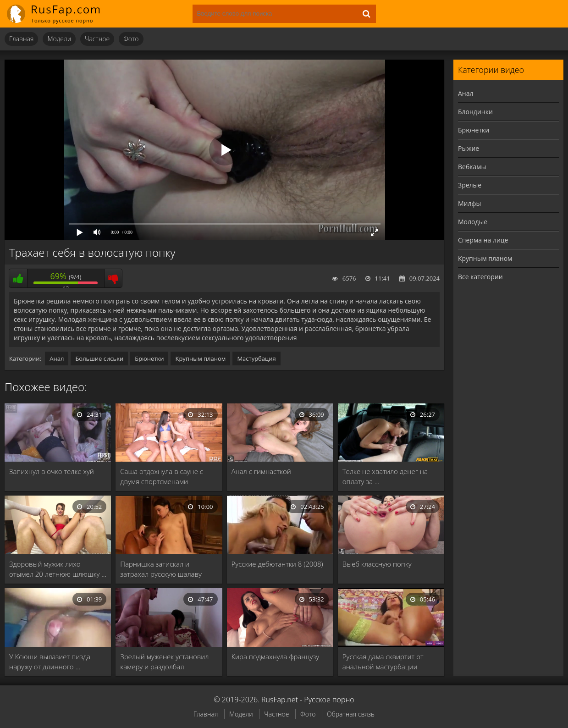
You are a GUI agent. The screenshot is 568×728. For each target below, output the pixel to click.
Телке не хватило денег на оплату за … (385, 476)
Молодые (473, 222)
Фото (131, 39)
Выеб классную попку (377, 564)
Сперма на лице (483, 240)
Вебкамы (472, 167)
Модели (59, 39)
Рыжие (469, 148)
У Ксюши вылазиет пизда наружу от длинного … (50, 662)
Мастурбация (256, 358)
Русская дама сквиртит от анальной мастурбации (383, 662)
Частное (97, 39)
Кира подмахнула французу (276, 656)
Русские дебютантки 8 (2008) (277, 564)
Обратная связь (351, 714)
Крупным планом (200, 358)
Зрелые (470, 185)
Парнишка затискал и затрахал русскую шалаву (161, 569)
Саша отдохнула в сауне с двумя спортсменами (162, 476)
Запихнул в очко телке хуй (52, 471)
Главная (21, 39)
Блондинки (475, 112)
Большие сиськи (99, 358)
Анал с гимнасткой (261, 471)
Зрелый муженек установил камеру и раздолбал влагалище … (164, 662)
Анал (57, 358)
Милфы (469, 203)
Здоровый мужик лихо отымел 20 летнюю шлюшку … (58, 569)
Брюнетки (149, 358)
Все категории (480, 277)
